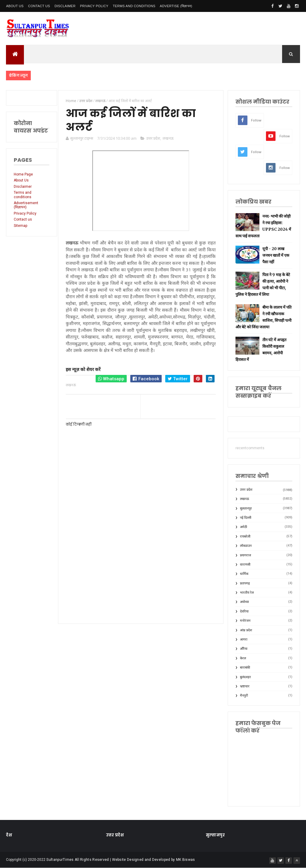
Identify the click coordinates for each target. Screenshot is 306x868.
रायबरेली (245, 537)
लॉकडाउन (246, 546)
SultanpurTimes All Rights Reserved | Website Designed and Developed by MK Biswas (121, 860)
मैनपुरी (244, 696)
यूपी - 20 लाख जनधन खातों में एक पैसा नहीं (276, 255)
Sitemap (20, 226)
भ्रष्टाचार (245, 686)
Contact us (23, 219)
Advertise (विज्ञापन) (176, 6)
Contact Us (39, 6)
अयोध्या (244, 602)
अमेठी (244, 527)
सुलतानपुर (246, 508)
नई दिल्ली (246, 518)
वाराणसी (245, 565)
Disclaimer (65, 6)
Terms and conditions (134, 6)
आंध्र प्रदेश (246, 630)
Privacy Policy (94, 6)
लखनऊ (168, 138)
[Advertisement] (141, 567)
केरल (243, 658)
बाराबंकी (245, 668)
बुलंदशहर (245, 677)
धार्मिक (244, 574)
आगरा (244, 640)
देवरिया (244, 611)
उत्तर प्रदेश (153, 138)
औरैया (244, 649)
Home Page (23, 174)
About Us (15, 6)
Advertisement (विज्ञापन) (26, 205)
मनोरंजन (245, 621)
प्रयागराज (245, 555)
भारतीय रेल (247, 593)
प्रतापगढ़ (245, 583)
